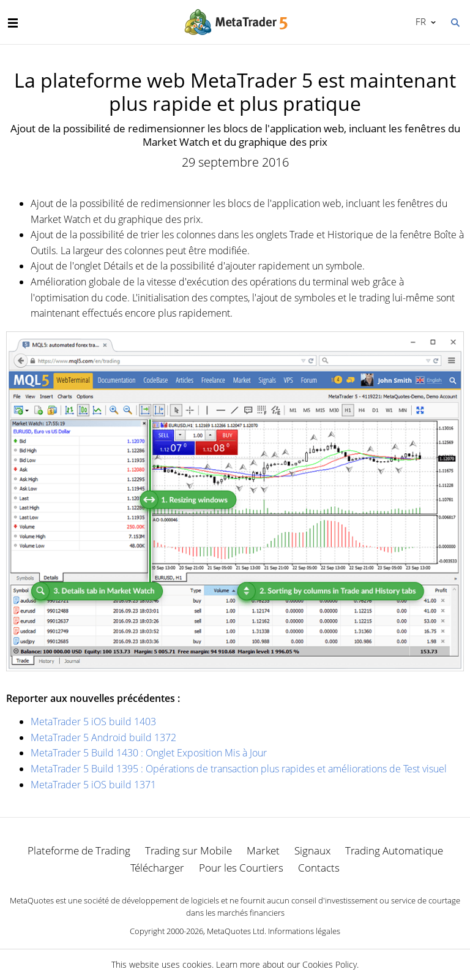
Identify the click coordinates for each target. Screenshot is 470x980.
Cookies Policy (330, 964)
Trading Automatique (394, 850)
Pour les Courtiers (241, 868)
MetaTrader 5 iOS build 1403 (93, 722)
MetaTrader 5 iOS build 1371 (93, 785)
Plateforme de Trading (79, 850)
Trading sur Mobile (188, 850)
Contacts (319, 868)
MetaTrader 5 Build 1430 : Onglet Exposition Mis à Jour (149, 753)
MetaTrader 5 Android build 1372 (103, 737)
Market (263, 850)
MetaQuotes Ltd (236, 931)
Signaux (312, 850)
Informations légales (304, 931)
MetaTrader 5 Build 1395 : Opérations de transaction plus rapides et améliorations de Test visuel (239, 769)
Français (420, 21)
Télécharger (157, 868)
